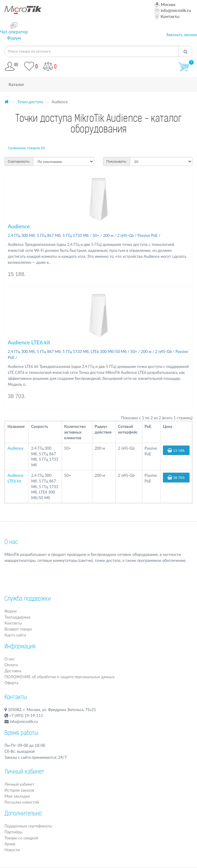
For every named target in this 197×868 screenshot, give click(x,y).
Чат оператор (14, 32)
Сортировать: (19, 161)
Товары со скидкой (21, 838)
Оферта (11, 683)
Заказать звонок (181, 34)
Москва (165, 4)
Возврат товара (18, 629)
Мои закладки (17, 796)
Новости (12, 850)
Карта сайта (15, 635)
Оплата (11, 665)
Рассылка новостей (22, 802)
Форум (14, 38)
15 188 (176, 450)
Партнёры (13, 832)
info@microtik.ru (173, 10)
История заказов (19, 790)
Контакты (167, 16)
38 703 (176, 478)
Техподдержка (17, 617)
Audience (19, 226)
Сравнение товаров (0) (26, 148)
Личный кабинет (19, 784)
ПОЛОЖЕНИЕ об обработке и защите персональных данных (59, 677)
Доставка (13, 671)
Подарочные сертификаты (28, 826)
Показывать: (117, 161)
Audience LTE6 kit (29, 342)
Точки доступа (30, 102)
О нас (11, 542)
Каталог (16, 84)
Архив (10, 844)
